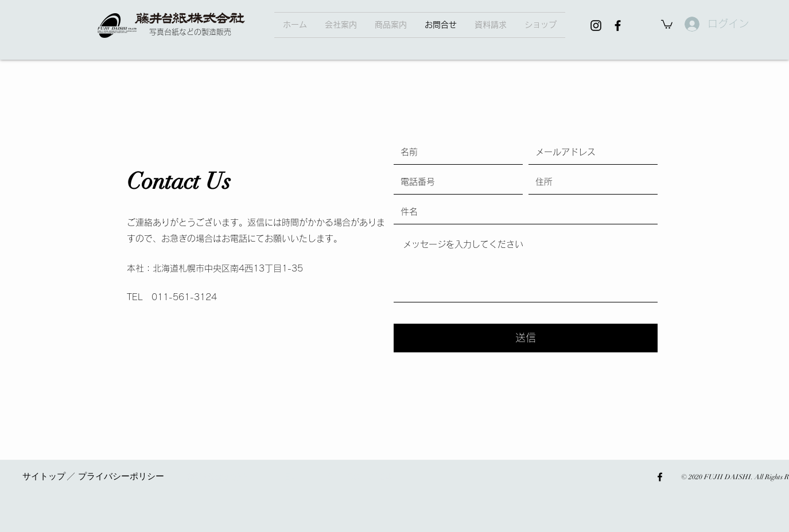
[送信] (526, 338)
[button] (391, 25)
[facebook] (618, 26)
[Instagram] (596, 26)
